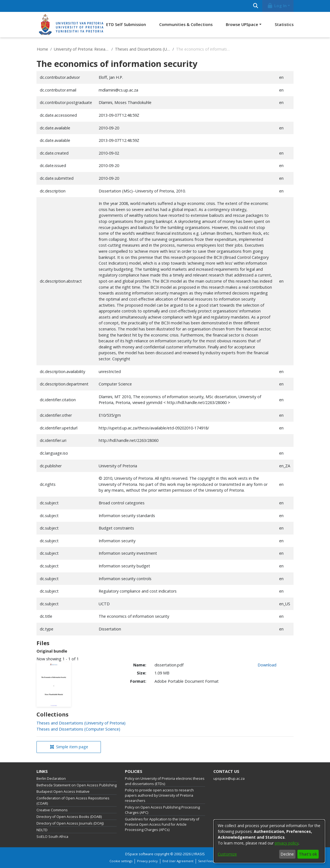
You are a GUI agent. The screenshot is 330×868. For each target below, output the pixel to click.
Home (42, 49)
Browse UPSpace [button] (242, 24)
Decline (287, 854)
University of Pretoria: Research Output (82, 49)
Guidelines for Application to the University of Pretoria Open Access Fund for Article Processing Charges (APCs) (162, 824)
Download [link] (267, 665)
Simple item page (69, 747)
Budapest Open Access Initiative (63, 792)
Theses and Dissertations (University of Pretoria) (143, 49)
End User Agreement (178, 861)
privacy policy (287, 843)
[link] (81, 723)
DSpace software (139, 854)
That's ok (308, 854)
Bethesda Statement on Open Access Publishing (77, 785)
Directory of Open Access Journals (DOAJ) (70, 823)
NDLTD (42, 830)
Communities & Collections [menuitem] (186, 24)
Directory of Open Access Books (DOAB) (69, 817)
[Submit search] (256, 6)
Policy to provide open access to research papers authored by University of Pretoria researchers (159, 795)
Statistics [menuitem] (284, 24)
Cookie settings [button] (121, 861)
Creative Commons (52, 810)
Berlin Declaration (51, 779)
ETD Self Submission (126, 24)
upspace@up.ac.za (229, 779)
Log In (277, 6)
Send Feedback (209, 861)
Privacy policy (147, 861)
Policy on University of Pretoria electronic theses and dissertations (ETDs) (165, 781)
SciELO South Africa (52, 837)
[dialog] (269, 841)
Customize (227, 854)
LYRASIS (198, 854)
